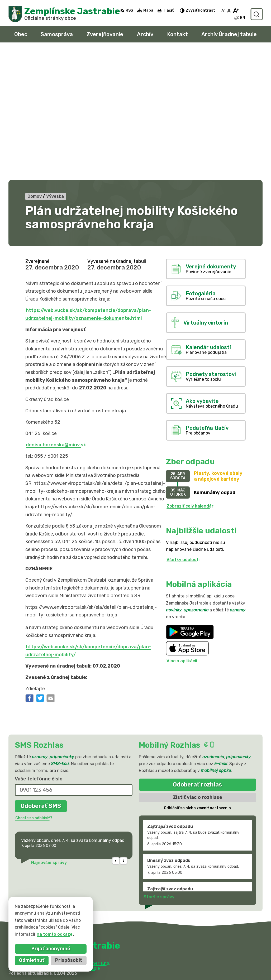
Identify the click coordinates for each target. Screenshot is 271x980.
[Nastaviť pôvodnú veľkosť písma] (229, 11)
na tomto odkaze (55, 934)
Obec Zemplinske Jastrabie (71, 838)
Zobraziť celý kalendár (190, 376)
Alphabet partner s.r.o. (87, 833)
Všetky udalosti (183, 430)
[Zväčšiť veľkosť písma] (236, 11)
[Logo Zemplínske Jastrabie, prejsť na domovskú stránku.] (64, 14)
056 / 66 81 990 (203, 949)
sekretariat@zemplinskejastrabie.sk (224, 961)
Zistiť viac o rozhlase (198, 667)
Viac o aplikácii (182, 531)
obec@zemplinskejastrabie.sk (217, 955)
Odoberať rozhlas (197, 655)
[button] (116, 731)
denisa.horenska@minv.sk (56, 315)
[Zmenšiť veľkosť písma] (223, 11)
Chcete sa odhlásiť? (34, 688)
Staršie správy (159, 767)
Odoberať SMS (41, 676)
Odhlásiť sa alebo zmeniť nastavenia (197, 678)
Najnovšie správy (49, 733)
